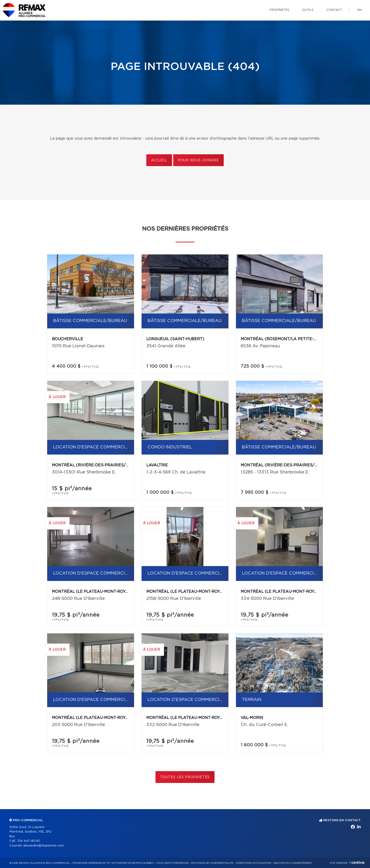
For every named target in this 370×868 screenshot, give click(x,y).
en (360, 10)
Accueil (159, 160)
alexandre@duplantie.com (44, 846)
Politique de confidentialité (212, 863)
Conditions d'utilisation (253, 863)
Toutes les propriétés (185, 777)
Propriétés (280, 10)
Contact (334, 10)
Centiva (357, 862)
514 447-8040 (29, 841)
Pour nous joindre (198, 160)
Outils (308, 10)
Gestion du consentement (293, 863)
